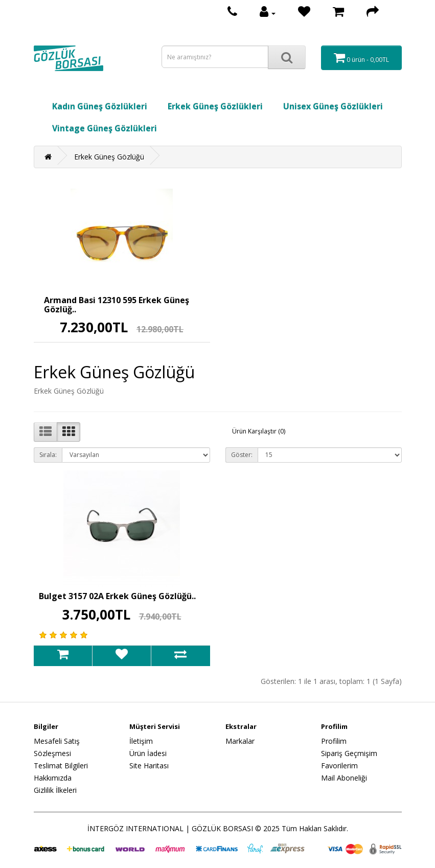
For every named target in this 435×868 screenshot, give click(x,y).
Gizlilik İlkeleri (55, 790)
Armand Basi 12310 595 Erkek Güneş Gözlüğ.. (117, 305)
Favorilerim (339, 766)
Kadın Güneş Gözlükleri (100, 106)
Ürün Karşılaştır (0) (259, 431)
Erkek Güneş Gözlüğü (109, 157)
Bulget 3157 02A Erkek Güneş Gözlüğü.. (117, 596)
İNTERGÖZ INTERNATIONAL (135, 828)
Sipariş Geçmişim (349, 753)
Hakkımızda (53, 778)
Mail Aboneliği (344, 778)
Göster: (242, 455)
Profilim (334, 741)
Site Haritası (149, 766)
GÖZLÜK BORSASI (222, 828)
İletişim (141, 741)
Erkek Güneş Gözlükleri (215, 106)
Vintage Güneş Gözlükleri (105, 128)
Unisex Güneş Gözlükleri (333, 106)
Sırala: (48, 455)
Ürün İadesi (148, 753)
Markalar (240, 741)
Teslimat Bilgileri (61, 766)
